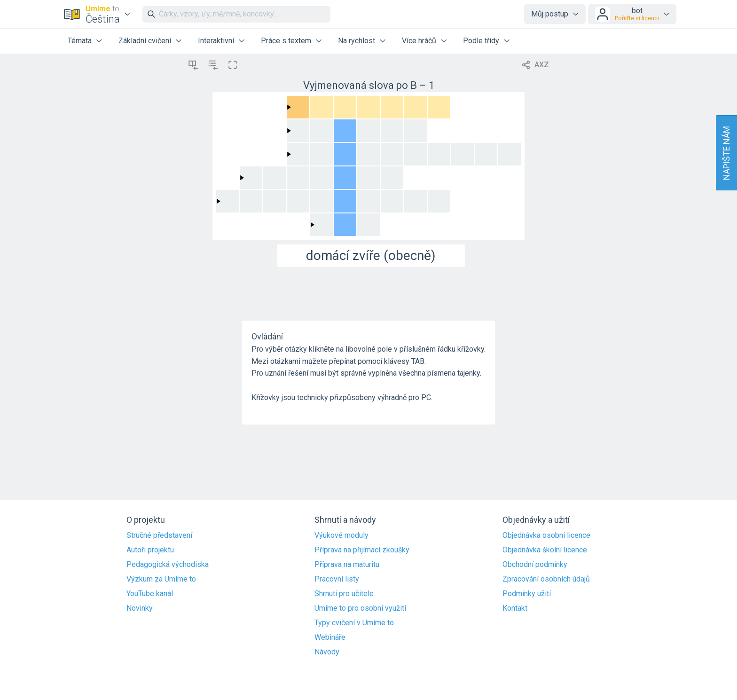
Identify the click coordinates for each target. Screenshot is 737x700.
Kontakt (515, 608)
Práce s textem (286, 41)
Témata (80, 41)
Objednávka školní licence (545, 550)
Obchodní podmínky (535, 565)
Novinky (140, 608)
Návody (327, 652)
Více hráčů (419, 41)
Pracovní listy (337, 579)
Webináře (330, 637)
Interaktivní (216, 41)
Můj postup (550, 14)
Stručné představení (159, 535)
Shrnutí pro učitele (344, 594)
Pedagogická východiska (168, 565)
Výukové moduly (341, 535)
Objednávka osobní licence (546, 535)
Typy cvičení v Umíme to (354, 623)
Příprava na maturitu (347, 565)
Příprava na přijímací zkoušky (362, 550)
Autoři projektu (150, 550)
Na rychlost (357, 41)
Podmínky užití (527, 594)
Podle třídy (481, 41)
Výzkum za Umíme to (161, 579)
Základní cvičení (145, 41)
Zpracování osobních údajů (546, 579)
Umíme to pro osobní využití (360, 608)
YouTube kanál (150, 594)
